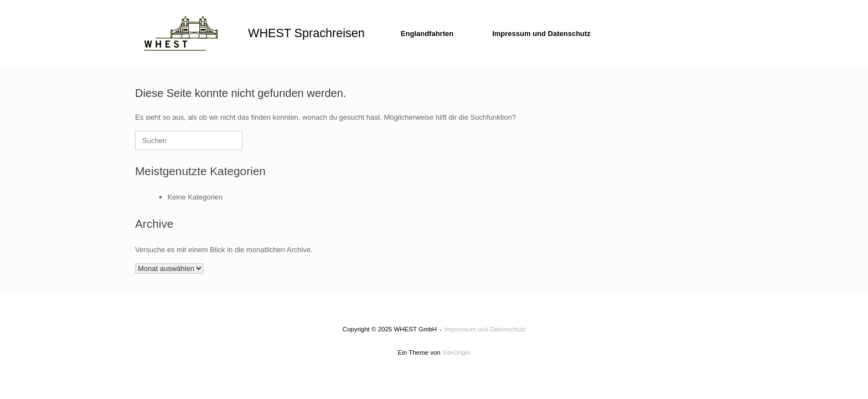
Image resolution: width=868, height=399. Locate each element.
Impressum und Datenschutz (541, 34)
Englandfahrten (427, 34)
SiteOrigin (456, 352)
